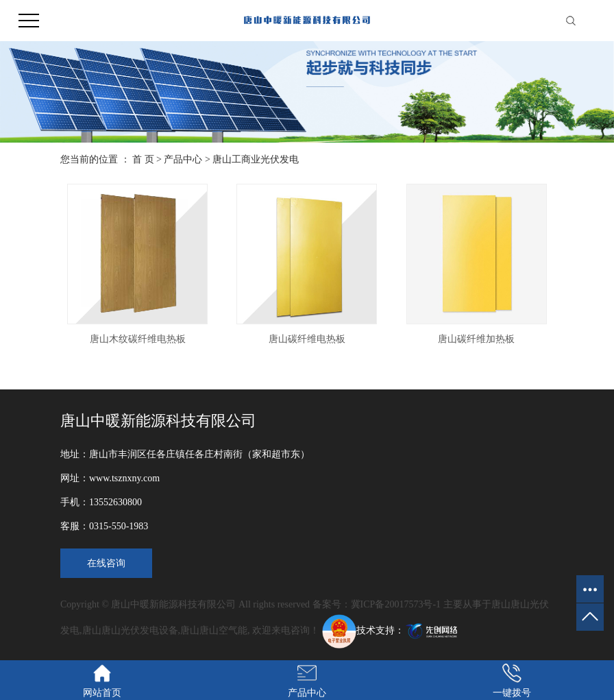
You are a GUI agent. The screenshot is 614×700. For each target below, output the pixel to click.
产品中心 (183, 159)
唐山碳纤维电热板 (307, 339)
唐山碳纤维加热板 (476, 339)
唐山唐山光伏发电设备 (130, 630)
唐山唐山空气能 (214, 630)
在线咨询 (106, 563)
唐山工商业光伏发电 (256, 159)
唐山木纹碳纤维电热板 (138, 339)
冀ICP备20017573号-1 (396, 604)
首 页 (143, 159)
